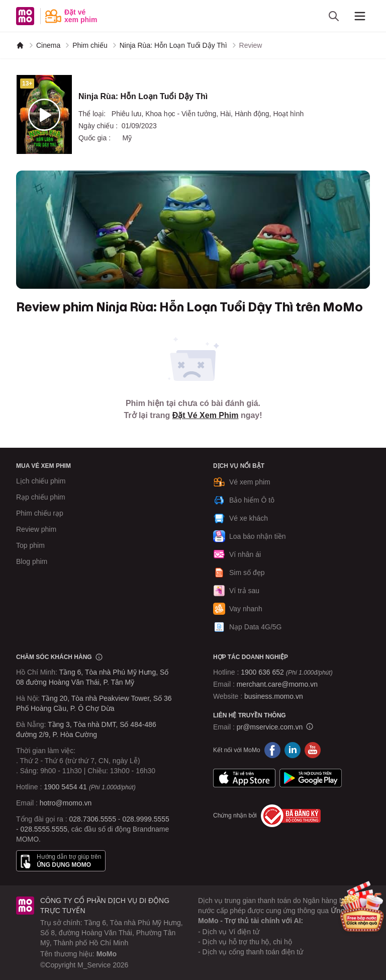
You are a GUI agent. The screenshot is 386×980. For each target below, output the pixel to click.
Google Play (311, 778)
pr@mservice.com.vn (270, 727)
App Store (244, 778)
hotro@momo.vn (66, 803)
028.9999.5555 (146, 819)
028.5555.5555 (44, 829)
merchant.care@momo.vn (277, 684)
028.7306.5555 (93, 819)
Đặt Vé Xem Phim (206, 415)
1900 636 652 (286, 672)
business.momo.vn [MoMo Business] (274, 696)
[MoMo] (20, 45)
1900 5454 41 (65, 787)
